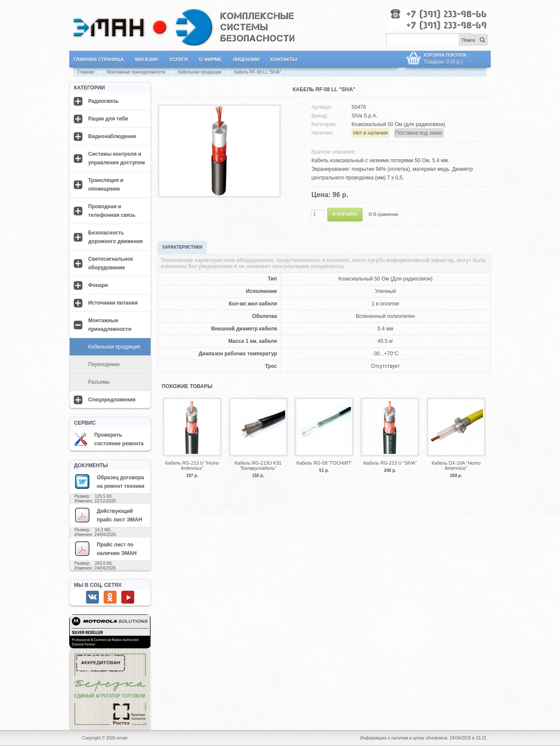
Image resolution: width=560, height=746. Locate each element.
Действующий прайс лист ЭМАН (108, 515)
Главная (86, 72)
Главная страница (99, 59)
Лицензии (246, 59)
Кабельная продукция (200, 72)
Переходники (104, 364)
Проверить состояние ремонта (109, 439)
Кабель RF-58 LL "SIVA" (257, 72)
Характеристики (182, 247)
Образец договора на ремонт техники (109, 481)
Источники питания (113, 303)
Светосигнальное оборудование (111, 263)
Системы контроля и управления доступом (117, 158)
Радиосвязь (103, 101)
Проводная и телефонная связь (112, 211)
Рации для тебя (108, 119)
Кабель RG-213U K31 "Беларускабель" (258, 465)
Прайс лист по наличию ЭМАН (105, 549)
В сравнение (386, 214)
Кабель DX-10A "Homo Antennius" (456, 465)
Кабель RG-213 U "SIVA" (390, 463)
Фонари (98, 285)
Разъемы (99, 382)
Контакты (284, 59)
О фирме (211, 59)
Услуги (178, 59)
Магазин (146, 59)
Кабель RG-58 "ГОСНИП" (324, 463)
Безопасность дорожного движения (115, 237)
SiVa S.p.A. (364, 116)
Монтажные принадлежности (136, 72)
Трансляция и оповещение (106, 185)
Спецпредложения (112, 400)
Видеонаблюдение (112, 136)
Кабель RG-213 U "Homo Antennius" (192, 465)
